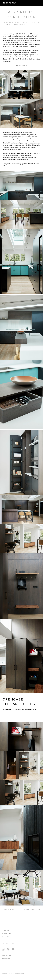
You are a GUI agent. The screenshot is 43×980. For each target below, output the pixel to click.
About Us (6, 931)
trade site (6, 937)
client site (6, 934)
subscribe (6, 958)
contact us (6, 955)
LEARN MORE (9, 717)
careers (5, 940)
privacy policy (8, 943)
